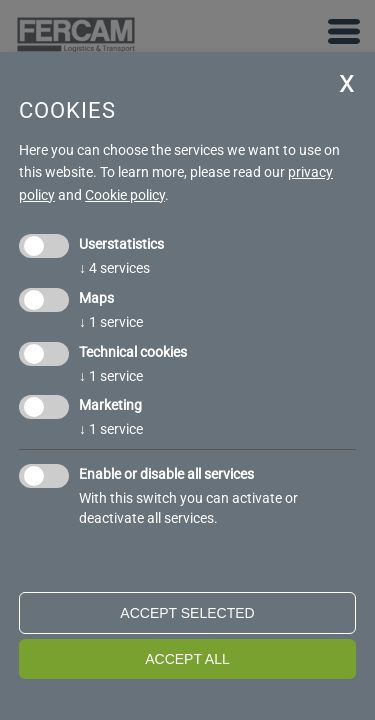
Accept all (187, 659)
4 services (114, 268)
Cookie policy (125, 195)
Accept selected (187, 613)
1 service (111, 322)
